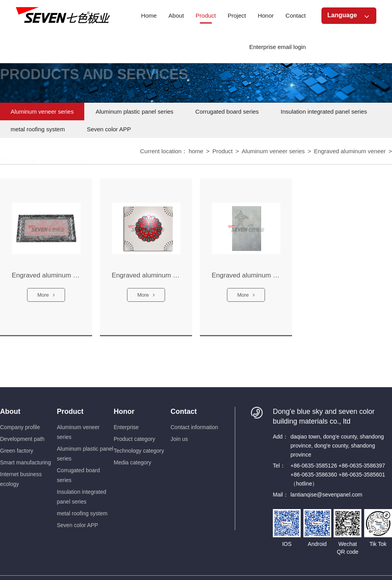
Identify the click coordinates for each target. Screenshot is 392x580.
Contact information (194, 427)
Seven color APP (109, 129)
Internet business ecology (21, 479)
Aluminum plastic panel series (134, 111)
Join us (179, 439)
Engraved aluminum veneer (350, 151)
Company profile (20, 427)
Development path (22, 439)
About (10, 411)
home (196, 151)
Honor (124, 411)
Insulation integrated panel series (324, 111)
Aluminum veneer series (42, 111)
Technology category (139, 451)
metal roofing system (38, 129)
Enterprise (126, 427)
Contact (184, 411)
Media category (132, 462)
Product (223, 151)
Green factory (17, 451)
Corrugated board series (227, 111)
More (46, 300)
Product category (134, 439)
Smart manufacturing (25, 462)
